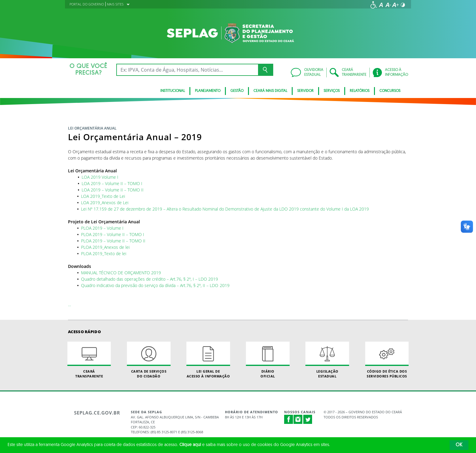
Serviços (332, 91)
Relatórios (360, 91)
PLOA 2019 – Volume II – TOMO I (113, 234)
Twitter (308, 419)
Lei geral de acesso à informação (208, 360)
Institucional (173, 91)
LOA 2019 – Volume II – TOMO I (112, 183)
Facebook (289, 419)
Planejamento (208, 91)
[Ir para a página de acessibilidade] (374, 5)
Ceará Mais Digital (270, 91)
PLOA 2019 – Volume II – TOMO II (113, 241)
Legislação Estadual (327, 360)
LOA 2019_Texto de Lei (103, 196)
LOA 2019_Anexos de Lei (105, 203)
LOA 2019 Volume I (100, 177)
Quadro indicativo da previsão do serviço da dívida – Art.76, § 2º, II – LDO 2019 (155, 285)
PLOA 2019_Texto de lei (104, 254)
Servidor (305, 91)
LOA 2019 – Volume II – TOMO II (113, 190)
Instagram (298, 419)
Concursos (390, 91)
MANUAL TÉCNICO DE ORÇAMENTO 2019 (121, 273)
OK (459, 445)
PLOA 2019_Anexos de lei (105, 247)
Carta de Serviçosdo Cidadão (149, 360)
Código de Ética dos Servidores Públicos (387, 360)
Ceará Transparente (89, 360)
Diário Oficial (268, 360)
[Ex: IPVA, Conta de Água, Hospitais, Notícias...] (187, 70)
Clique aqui (190, 445)
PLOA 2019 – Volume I (102, 228)
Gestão (237, 91)
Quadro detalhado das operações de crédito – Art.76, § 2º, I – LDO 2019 (150, 279)
